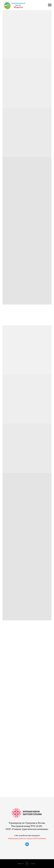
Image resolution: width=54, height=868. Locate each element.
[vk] (27, 845)
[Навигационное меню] (50, 5)
